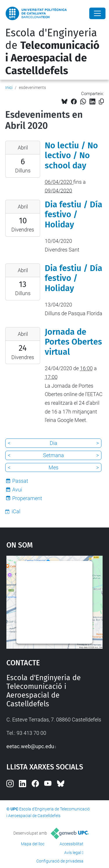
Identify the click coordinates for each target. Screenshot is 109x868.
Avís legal (73, 853)
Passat (20, 481)
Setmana (53, 455)
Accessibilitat (72, 844)
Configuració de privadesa (60, 861)
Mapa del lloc (33, 844)
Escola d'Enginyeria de (52, 52)
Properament (27, 498)
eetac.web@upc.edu (30, 746)
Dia (53, 443)
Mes (53, 467)
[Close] (97, 13)
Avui (17, 490)
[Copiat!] (101, 102)
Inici (9, 88)
